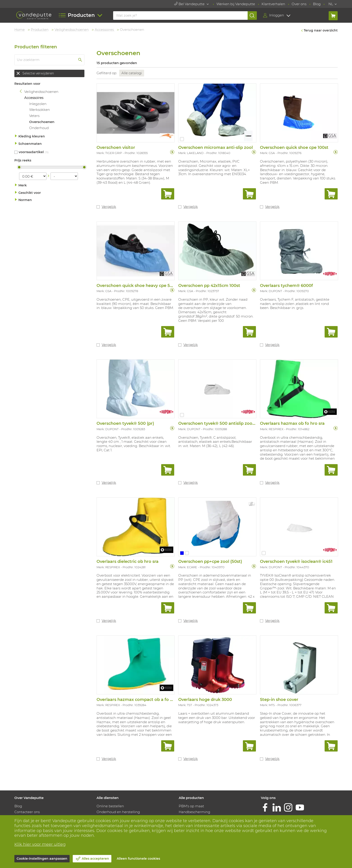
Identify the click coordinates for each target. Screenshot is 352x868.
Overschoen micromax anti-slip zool (216, 148)
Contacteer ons (27, 812)
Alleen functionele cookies (138, 859)
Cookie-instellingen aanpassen (42, 859)
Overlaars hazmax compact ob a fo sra (136, 700)
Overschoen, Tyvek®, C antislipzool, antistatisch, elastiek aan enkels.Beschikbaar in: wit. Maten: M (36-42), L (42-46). (215, 442)
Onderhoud (39, 128)
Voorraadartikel (31, 152)
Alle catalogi (132, 73)
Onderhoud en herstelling (118, 812)
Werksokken (40, 110)
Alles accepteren (95, 859)
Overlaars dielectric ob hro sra (128, 562)
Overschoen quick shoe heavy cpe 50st (136, 286)
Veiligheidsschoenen (72, 30)
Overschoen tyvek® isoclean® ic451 (296, 562)
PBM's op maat (191, 806)
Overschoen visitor (116, 148)
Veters (34, 116)
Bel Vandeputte (190, 4)
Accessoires (105, 30)
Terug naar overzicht (321, 30)
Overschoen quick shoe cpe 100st (294, 148)
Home (20, 30)
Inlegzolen (38, 104)
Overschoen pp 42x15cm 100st (209, 286)
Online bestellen (110, 806)
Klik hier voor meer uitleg (40, 844)
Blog (317, 4)
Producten (40, 30)
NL (331, 4)
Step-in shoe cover (279, 700)
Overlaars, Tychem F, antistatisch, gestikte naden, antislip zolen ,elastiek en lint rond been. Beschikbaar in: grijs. (295, 304)
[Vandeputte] (34, 15)
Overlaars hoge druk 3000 (205, 700)
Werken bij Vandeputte (236, 4)
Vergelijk (109, 207)
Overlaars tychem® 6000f (286, 286)
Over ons (299, 4)
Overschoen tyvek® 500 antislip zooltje (219, 423)
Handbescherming (194, 812)
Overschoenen (42, 122)
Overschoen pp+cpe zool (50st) (210, 562)
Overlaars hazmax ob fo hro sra (292, 423)
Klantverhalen (273, 4)
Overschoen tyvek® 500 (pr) (125, 423)
